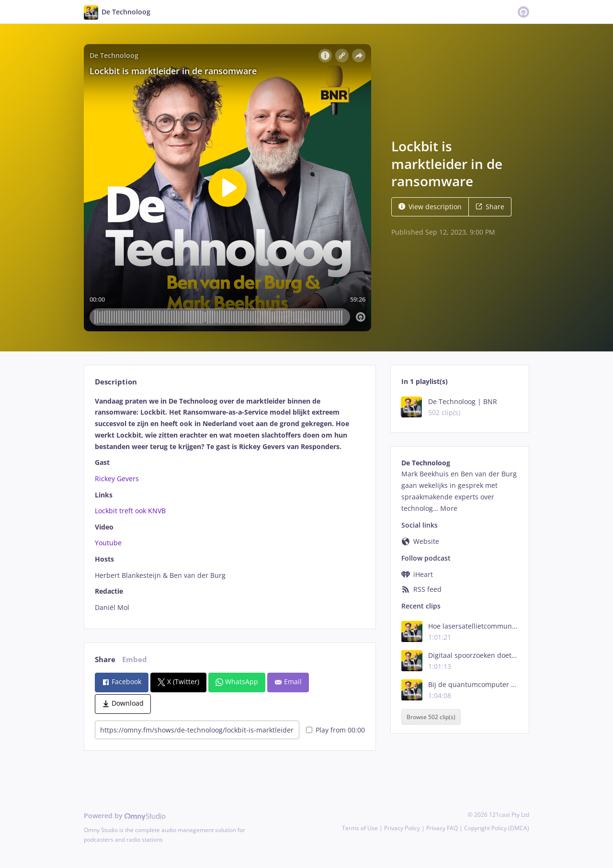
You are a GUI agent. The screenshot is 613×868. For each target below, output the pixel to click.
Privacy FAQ (442, 828)
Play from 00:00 (335, 730)
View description (430, 207)
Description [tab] (116, 382)
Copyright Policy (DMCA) (497, 828)
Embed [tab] (135, 659)
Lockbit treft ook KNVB (130, 511)
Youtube (108, 543)
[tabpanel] (230, 504)
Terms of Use (360, 828)
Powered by (125, 816)
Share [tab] (105, 659)
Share (490, 207)
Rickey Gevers (117, 479)
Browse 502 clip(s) (431, 717)
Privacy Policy (402, 828)
